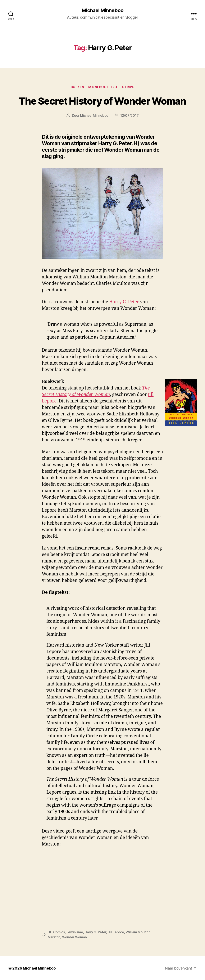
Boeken (77, 87)
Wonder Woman (74, 937)
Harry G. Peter (124, 302)
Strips (128, 87)
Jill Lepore (116, 932)
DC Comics (56, 932)
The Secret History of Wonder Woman (103, 101)
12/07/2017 (129, 115)
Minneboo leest (103, 87)
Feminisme (75, 932)
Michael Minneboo (102, 10)
